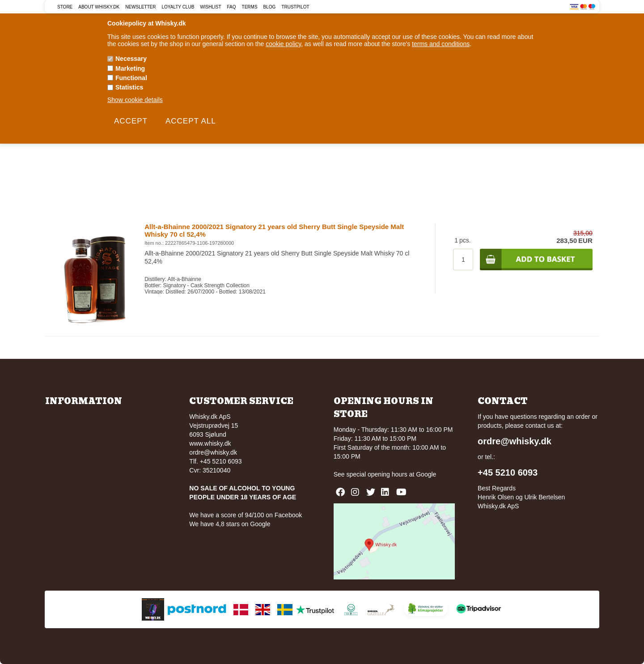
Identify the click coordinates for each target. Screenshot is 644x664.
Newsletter (140, 7)
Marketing (130, 68)
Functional (131, 78)
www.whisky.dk (210, 443)
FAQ (232, 7)
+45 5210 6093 (508, 472)
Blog (270, 7)
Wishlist (210, 7)
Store (65, 7)
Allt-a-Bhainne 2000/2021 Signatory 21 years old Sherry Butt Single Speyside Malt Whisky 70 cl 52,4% (274, 230)
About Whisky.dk (99, 7)
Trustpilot (295, 7)
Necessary (131, 59)
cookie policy (283, 44)
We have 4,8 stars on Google (230, 524)
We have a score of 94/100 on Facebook (246, 515)
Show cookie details (135, 100)
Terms (250, 7)
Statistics (129, 87)
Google (426, 474)
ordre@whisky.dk (213, 452)
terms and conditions (441, 44)
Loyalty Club (178, 7)
